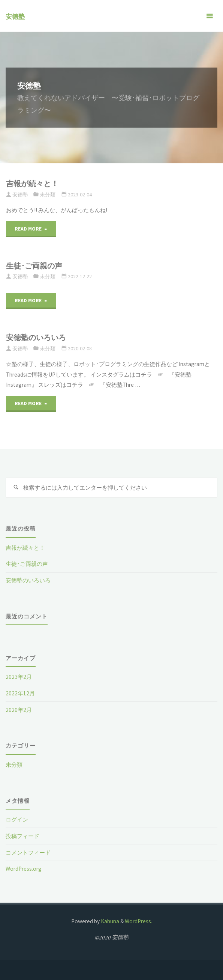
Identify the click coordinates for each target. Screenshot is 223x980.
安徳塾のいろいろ (36, 338)
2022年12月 (20, 693)
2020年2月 (19, 710)
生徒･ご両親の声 (34, 266)
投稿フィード (22, 836)
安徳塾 (15, 17)
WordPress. (138, 921)
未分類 (48, 194)
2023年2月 (19, 677)
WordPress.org (24, 869)
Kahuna (109, 921)
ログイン (17, 819)
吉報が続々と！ (32, 184)
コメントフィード (28, 853)
